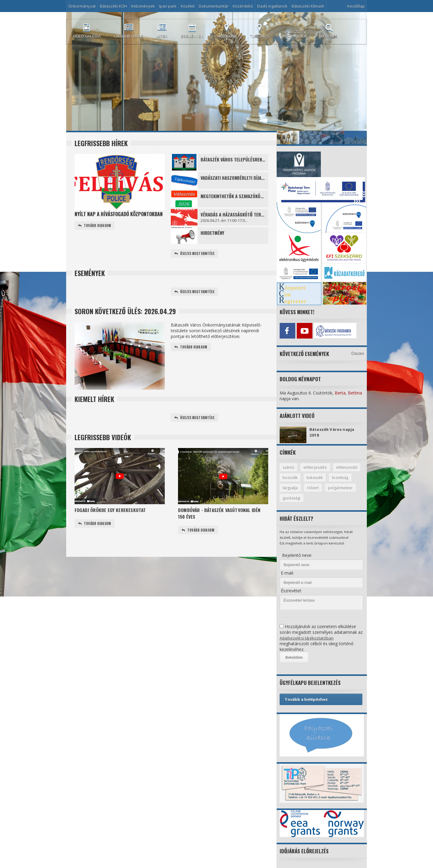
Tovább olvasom (95, 226)
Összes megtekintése (195, 254)
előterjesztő (294, 477)
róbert (340, 487)
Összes (358, 352)
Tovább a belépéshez (306, 699)
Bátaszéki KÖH (113, 6)
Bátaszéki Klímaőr (308, 6)
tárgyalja (317, 487)
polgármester (295, 498)
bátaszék (347, 477)
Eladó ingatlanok (272, 6)
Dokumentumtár (214, 6)
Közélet (188, 6)
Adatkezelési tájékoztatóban (307, 638)
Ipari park (168, 6)
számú (289, 466)
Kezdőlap (356, 6)
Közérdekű (243, 6)
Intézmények (143, 6)
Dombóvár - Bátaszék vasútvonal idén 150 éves (222, 515)
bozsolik (322, 477)
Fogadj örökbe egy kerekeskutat (113, 511)
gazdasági (326, 498)
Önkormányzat (82, 6)
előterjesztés (316, 466)
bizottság (291, 487)
